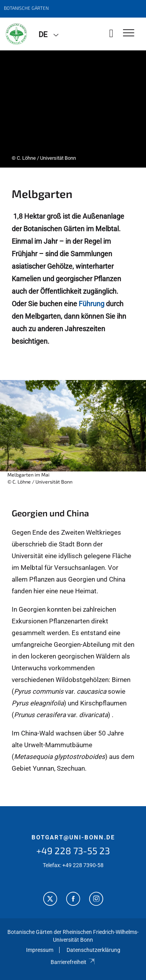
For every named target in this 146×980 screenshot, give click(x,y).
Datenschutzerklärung (93, 950)
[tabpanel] (73, 109)
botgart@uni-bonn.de (73, 837)
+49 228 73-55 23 (73, 851)
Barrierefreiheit (73, 962)
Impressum (40, 950)
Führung (91, 304)
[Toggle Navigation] (129, 33)
